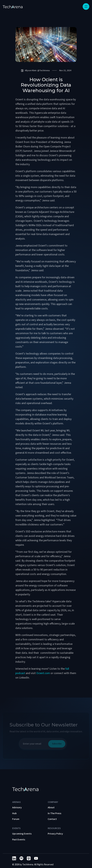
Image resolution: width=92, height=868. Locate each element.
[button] (86, 7)
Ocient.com (43, 673)
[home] (13, 7)
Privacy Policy (55, 834)
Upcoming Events (22, 834)
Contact (52, 819)
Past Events (19, 840)
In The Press (54, 813)
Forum (16, 819)
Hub (14, 813)
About (51, 807)
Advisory (17, 807)
